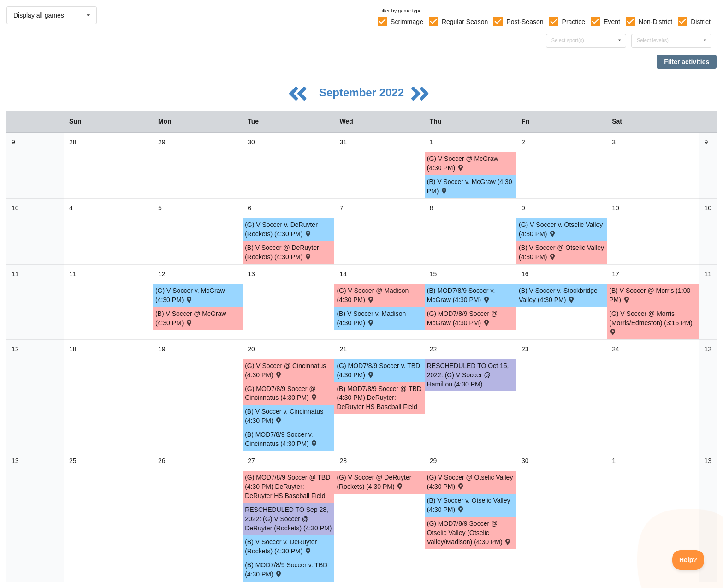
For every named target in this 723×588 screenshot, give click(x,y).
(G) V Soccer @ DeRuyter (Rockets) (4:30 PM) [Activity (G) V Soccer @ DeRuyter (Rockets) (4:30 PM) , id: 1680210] (374, 482)
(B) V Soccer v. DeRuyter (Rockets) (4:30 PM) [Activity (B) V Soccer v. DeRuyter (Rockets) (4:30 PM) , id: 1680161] (281, 546)
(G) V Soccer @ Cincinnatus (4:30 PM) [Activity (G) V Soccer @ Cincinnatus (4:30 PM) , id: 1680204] (285, 370)
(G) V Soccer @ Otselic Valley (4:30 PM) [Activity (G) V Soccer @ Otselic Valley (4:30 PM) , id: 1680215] (470, 482)
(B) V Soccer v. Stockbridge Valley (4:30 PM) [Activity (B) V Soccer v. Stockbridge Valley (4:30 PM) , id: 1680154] (558, 295)
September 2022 (363, 92)
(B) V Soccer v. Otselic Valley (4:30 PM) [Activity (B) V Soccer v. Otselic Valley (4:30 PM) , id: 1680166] (469, 505)
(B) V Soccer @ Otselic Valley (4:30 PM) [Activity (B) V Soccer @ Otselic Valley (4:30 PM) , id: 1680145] (561, 252)
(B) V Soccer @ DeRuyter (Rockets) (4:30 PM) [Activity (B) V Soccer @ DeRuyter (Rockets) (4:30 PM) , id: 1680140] (282, 252)
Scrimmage (407, 22)
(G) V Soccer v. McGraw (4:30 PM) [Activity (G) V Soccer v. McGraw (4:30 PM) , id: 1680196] (190, 295)
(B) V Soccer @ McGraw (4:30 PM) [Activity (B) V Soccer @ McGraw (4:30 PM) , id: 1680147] (191, 318)
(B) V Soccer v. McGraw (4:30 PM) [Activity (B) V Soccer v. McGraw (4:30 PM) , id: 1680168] (470, 186)
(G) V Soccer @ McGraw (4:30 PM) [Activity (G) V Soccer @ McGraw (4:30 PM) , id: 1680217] (463, 163)
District (701, 22)
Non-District (655, 22)
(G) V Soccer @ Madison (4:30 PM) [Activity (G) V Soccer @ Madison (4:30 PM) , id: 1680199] (373, 295)
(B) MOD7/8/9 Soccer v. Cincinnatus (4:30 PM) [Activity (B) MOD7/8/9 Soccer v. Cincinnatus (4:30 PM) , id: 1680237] (281, 439)
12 (15, 349)
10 (15, 208)
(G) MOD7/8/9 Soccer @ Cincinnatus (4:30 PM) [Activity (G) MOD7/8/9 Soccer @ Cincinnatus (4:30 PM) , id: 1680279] (281, 393)
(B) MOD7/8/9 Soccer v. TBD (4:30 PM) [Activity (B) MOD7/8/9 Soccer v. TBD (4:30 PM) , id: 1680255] (286, 570)
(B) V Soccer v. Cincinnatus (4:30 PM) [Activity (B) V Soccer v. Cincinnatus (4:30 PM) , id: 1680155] (284, 416)
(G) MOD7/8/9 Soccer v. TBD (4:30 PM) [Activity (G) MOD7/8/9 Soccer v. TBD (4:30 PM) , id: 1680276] (378, 370)
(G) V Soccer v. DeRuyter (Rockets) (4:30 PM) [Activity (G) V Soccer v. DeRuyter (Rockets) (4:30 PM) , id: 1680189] (281, 229)
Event (612, 22)
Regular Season (465, 22)
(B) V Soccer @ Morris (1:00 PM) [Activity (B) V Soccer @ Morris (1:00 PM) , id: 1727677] (650, 295)
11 (15, 274)
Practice (574, 22)
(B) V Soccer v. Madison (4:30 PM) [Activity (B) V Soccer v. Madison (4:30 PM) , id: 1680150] (371, 318)
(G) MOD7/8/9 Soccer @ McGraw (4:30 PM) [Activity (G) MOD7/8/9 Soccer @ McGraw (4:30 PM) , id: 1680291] (462, 318)
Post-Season (525, 22)
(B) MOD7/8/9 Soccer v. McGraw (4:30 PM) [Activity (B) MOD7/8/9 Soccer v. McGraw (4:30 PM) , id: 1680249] (461, 295)
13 (15, 461)
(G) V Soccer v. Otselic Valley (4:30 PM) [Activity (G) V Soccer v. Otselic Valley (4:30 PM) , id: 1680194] (561, 229)
